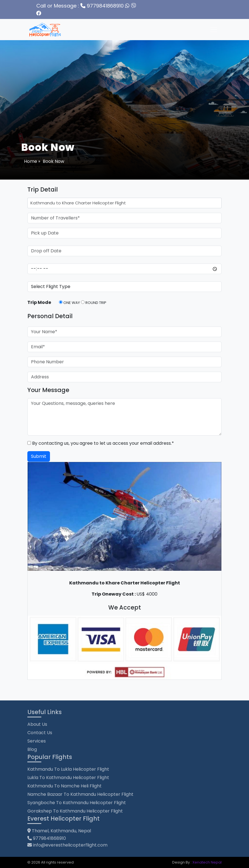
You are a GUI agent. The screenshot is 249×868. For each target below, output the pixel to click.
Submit (39, 456)
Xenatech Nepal (207, 862)
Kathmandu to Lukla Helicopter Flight (68, 769)
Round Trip (94, 303)
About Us (37, 724)
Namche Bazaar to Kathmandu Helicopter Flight (80, 794)
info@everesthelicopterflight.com (70, 845)
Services (37, 741)
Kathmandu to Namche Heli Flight (64, 786)
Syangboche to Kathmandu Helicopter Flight (77, 803)
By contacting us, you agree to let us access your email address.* (101, 443)
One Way (69, 303)
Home (31, 161)
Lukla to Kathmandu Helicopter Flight (68, 778)
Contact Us (40, 733)
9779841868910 (80, 6)
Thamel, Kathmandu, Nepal (59, 831)
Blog (32, 749)
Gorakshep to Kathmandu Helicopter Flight (75, 811)
